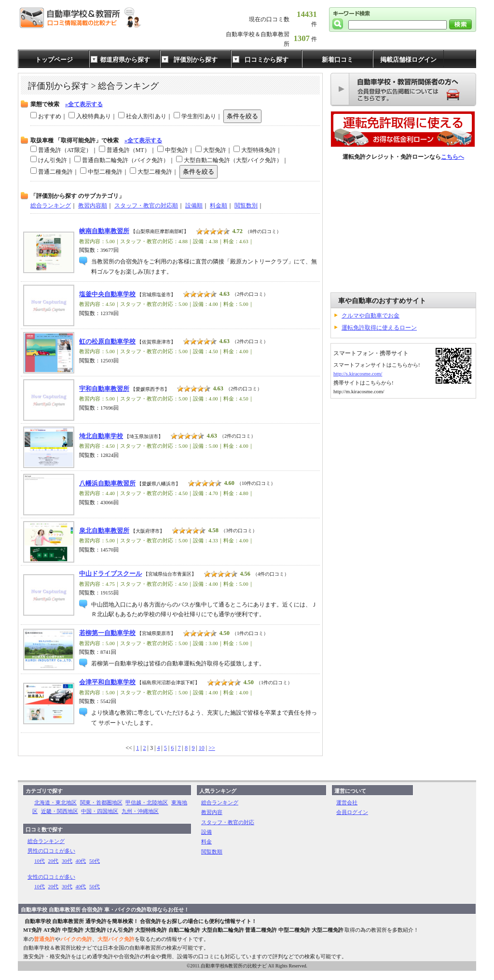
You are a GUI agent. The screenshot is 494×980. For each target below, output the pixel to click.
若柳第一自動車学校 (107, 633)
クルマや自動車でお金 (370, 316)
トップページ (54, 60)
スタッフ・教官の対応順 (146, 206)
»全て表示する (84, 104)
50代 (95, 861)
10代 (40, 861)
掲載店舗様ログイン (408, 60)
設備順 (194, 206)
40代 (81, 861)
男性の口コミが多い (51, 851)
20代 (54, 861)
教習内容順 (93, 206)
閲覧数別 (246, 206)
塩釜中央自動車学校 (107, 294)
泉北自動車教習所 (104, 531)
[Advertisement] (403, 227)
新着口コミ (337, 60)
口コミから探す (267, 60)
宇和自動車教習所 (104, 389)
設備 (206, 832)
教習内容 (212, 812)
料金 (206, 842)
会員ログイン (352, 812)
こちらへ (453, 157)
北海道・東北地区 (55, 802)
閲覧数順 (212, 852)
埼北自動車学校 (101, 436)
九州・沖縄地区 (140, 811)
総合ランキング (51, 206)
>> (212, 748)
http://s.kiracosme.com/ (358, 373)
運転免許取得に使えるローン (379, 328)
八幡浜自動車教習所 (107, 483)
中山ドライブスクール (110, 574)
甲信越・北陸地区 (147, 802)
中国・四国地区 (100, 811)
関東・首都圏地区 (101, 802)
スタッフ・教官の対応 (228, 822)
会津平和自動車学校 (107, 682)
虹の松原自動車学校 (107, 342)
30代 (67, 861)
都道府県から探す (125, 60)
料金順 (219, 206)
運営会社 (347, 802)
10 (202, 748)
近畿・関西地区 (60, 811)
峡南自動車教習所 (104, 231)
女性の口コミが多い (51, 877)
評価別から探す (196, 60)
